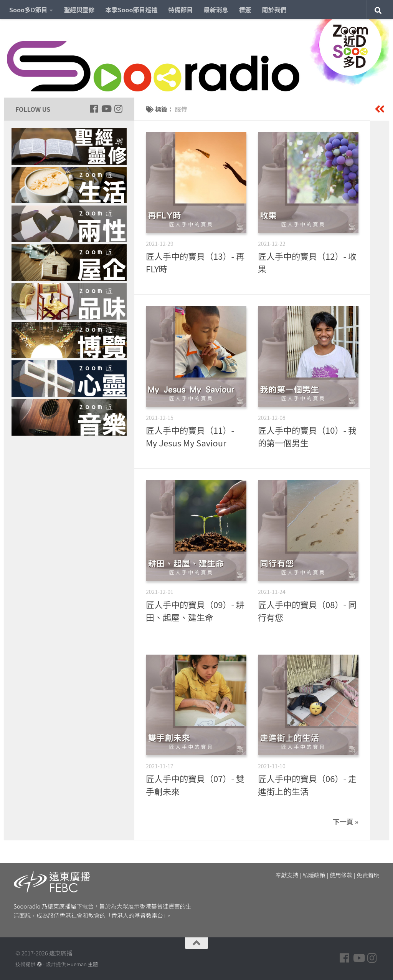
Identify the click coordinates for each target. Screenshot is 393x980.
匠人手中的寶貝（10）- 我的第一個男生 (307, 436)
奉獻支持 (287, 875)
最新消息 (216, 10)
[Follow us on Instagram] (118, 109)
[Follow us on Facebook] (94, 109)
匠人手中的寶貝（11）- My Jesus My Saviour (190, 436)
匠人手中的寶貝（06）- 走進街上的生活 (307, 785)
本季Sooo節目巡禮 (131, 10)
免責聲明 (368, 875)
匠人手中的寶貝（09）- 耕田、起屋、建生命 (195, 611)
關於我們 (274, 10)
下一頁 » (346, 821)
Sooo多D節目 (28, 10)
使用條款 (341, 875)
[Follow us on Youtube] (106, 109)
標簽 (245, 10)
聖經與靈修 (79, 10)
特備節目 (181, 10)
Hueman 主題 (83, 964)
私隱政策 (314, 875)
